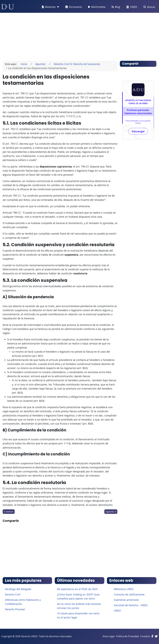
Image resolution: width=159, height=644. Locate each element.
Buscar (149, 7)
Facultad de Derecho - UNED (131, 605)
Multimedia (96, 7)
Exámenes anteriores (126, 600)
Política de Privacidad (127, 636)
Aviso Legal (109, 636)
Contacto (145, 636)
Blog (115, 7)
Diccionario (73, 7)
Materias (48, 7)
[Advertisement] (80, 35)
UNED (131, 7)
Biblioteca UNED (124, 589)
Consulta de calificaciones (129, 594)
